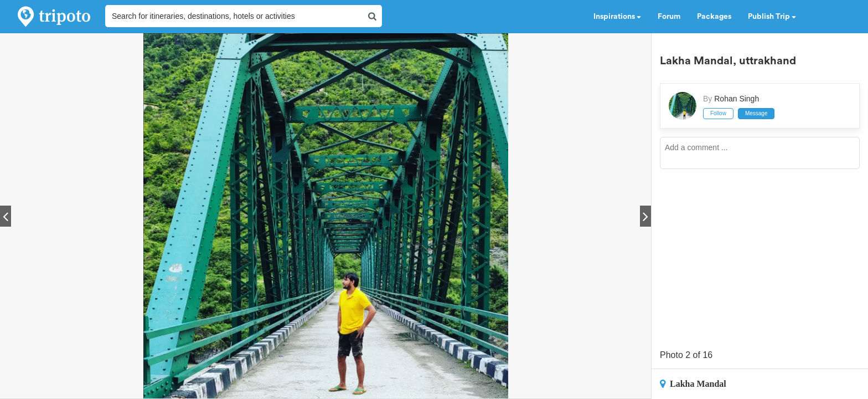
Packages (714, 17)
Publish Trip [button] (772, 17)
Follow (718, 113)
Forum (669, 17)
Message (756, 113)
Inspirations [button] (617, 17)
